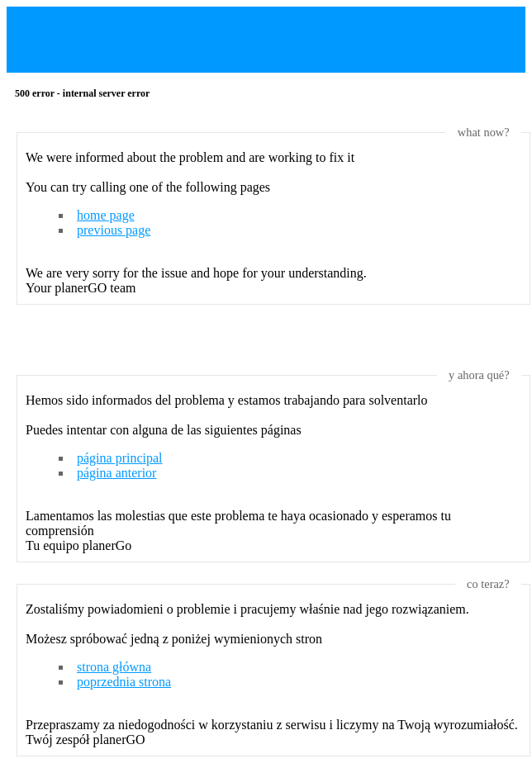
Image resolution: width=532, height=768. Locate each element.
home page (106, 215)
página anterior (116, 473)
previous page (114, 230)
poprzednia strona (124, 682)
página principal (120, 458)
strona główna (114, 667)
